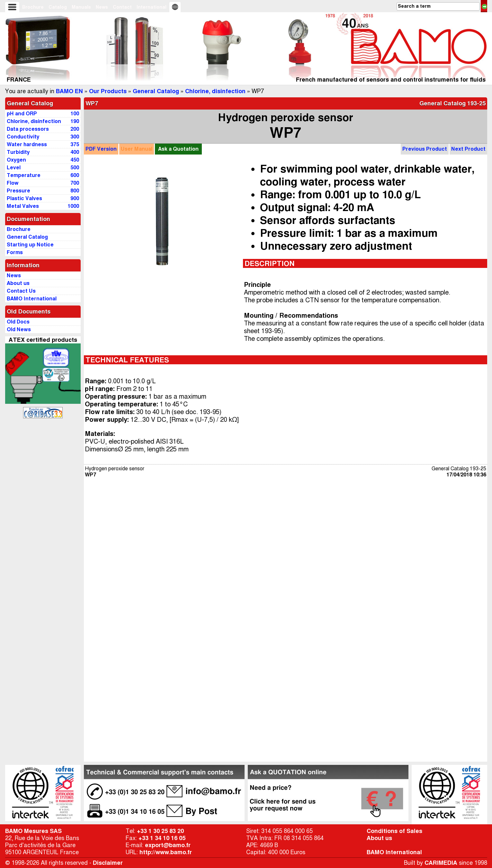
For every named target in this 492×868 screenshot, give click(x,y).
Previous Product (425, 149)
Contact (122, 7)
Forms (15, 252)
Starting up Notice (30, 245)
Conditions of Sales (394, 831)
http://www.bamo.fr (166, 852)
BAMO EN (69, 91)
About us (379, 838)
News (102, 7)
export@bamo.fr (168, 845)
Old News (19, 329)
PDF (101, 149)
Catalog (58, 7)
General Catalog (156, 91)
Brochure (33, 7)
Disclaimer (108, 863)
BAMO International (394, 852)
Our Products (108, 91)
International (152, 7)
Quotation (178, 149)
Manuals (81, 7)
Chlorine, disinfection (215, 91)
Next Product (468, 149)
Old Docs (18, 322)
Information (23, 265)
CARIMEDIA (441, 863)
